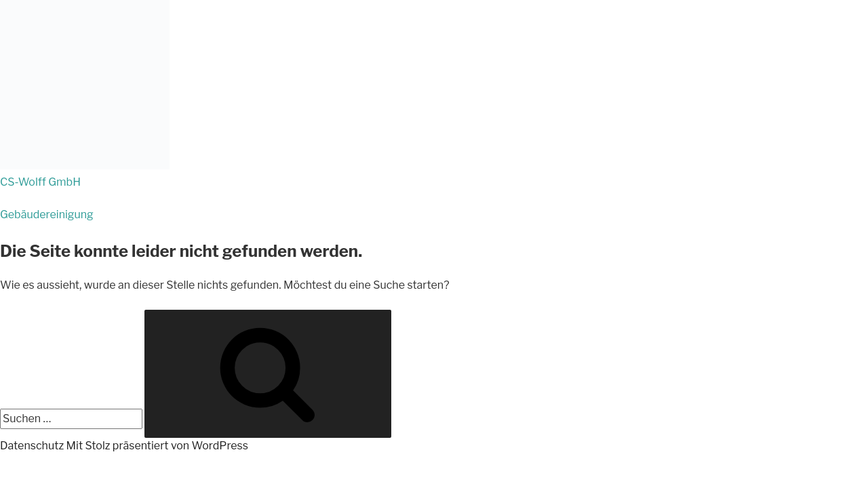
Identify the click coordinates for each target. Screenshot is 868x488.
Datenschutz (32, 446)
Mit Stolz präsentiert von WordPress (157, 446)
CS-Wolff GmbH (40, 182)
